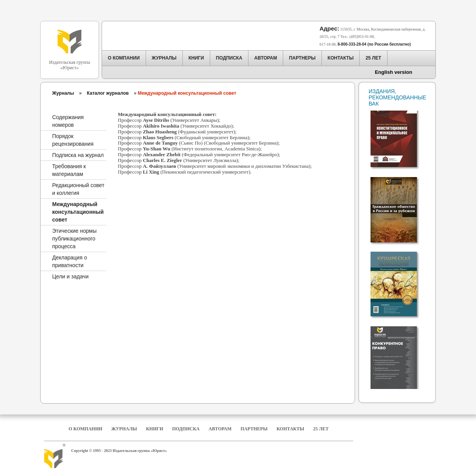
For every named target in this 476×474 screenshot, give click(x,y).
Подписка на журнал (78, 155)
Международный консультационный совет (78, 212)
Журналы (63, 93)
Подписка (186, 429)
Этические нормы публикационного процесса (74, 239)
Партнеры (254, 429)
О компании (85, 429)
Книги (155, 429)
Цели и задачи (70, 276)
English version (394, 72)
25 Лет (321, 429)
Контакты (291, 429)
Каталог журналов (108, 93)
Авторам (220, 429)
